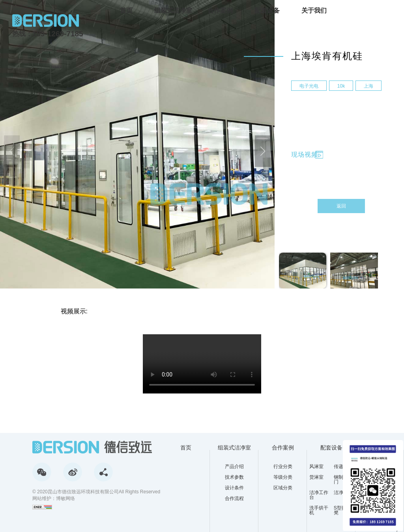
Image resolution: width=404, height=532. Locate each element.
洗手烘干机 (319, 510)
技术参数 (234, 477)
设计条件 (234, 488)
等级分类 (283, 477)
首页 (126, 10)
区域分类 (283, 488)
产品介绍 (234, 466)
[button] (263, 151)
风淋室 (316, 466)
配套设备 (267, 10)
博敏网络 (65, 498)
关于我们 (314, 10)
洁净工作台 (319, 495)
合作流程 (234, 498)
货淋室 (316, 477)
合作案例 (220, 10)
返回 (341, 206)
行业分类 (283, 466)
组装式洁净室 (173, 10)
